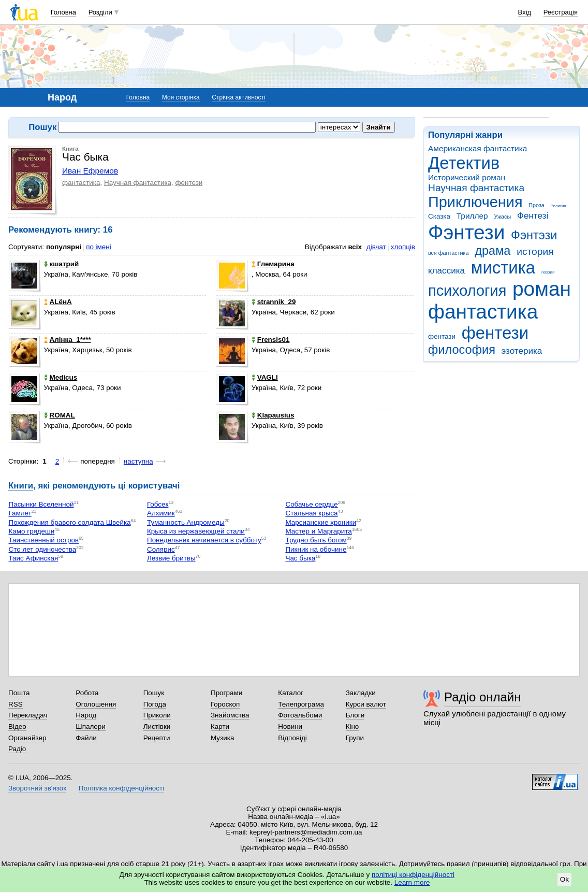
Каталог (291, 693)
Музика (222, 738)
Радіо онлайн (483, 697)
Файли (86, 738)
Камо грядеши (32, 531)
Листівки (157, 726)
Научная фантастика (476, 188)
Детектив (464, 163)
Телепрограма (301, 704)
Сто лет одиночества (43, 549)
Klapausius (273, 415)
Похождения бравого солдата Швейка (70, 522)
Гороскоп (225, 704)
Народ (86, 715)
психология (467, 291)
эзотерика (522, 351)
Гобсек (158, 504)
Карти (220, 726)
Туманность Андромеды (186, 522)
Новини (290, 726)
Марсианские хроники (321, 522)
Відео (17, 726)
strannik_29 (274, 302)
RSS (16, 704)
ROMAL (60, 415)
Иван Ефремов (90, 171)
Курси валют (366, 704)
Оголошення (96, 704)
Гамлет (20, 514)
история (535, 251)
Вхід (525, 12)
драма (493, 251)
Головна (63, 12)
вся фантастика (449, 253)
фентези (495, 333)
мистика (503, 268)
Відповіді (292, 738)
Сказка (439, 216)
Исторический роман (467, 177)
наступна (138, 461)
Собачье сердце (311, 504)
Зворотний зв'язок (37, 788)
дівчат (376, 247)
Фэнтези (466, 232)
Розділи (100, 12)
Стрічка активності (238, 97)
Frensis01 (271, 340)
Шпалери (90, 726)
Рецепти (157, 738)
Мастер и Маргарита (318, 531)
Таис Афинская (34, 559)
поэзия (548, 272)
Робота (87, 693)
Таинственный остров (44, 541)
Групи (355, 738)
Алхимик (161, 514)
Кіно (352, 726)
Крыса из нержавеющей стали (196, 531)
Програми (226, 693)
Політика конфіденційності (121, 788)
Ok (564, 879)
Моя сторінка (181, 97)
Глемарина (273, 264)
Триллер (472, 216)
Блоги (355, 715)
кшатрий (62, 264)
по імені (99, 247)
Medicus (61, 377)
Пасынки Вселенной (41, 504)
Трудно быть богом (316, 541)
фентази (442, 336)
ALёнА (58, 302)
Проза (536, 205)
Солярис (161, 549)
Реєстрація (561, 12)
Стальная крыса (311, 514)
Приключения (475, 202)
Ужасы (502, 217)
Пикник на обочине (316, 549)
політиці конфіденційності (413, 875)
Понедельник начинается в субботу (204, 541)
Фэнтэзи (534, 235)
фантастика (483, 312)
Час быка (300, 559)
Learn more (412, 882)
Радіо (17, 749)
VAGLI (265, 377)
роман (542, 289)
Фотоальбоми (300, 715)
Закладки (361, 693)
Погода (155, 704)
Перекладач (28, 715)
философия (462, 350)
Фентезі (533, 216)
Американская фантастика (477, 148)
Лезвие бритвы (171, 559)
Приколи (157, 715)
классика (446, 271)
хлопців (403, 247)
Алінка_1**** (68, 340)
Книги (21, 486)
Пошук (154, 693)
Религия (558, 206)
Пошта (19, 693)
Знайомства (230, 715)
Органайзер (27, 738)
